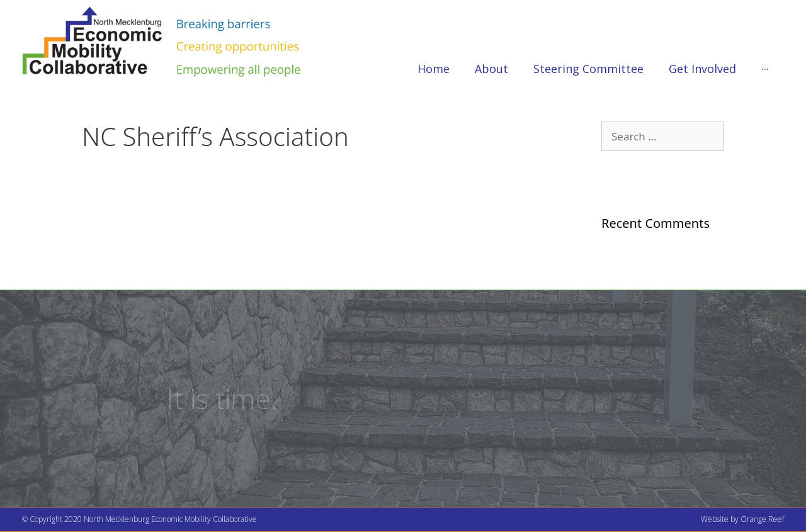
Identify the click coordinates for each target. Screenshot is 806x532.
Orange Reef (762, 519)
